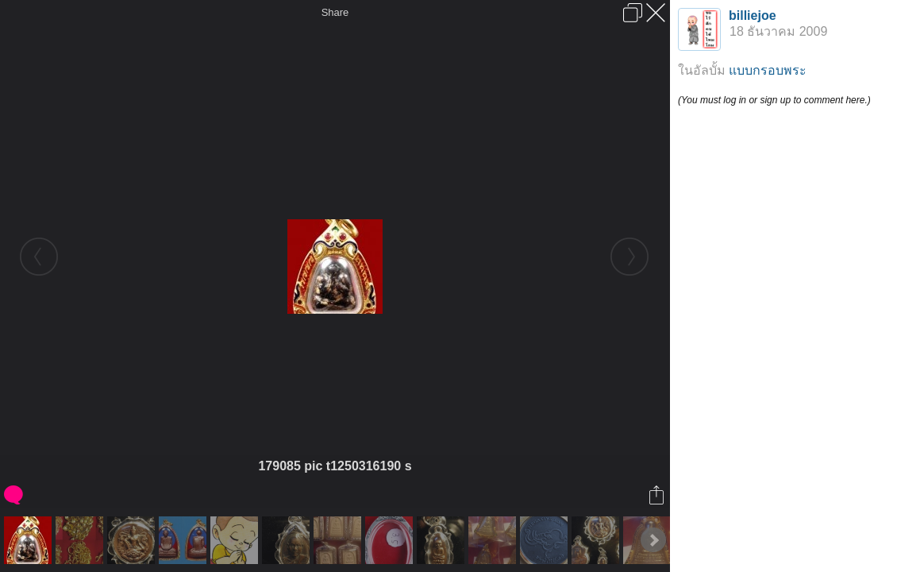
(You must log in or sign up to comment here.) (774, 100)
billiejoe (753, 15)
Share (335, 12)
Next (653, 540)
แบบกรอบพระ (768, 70)
